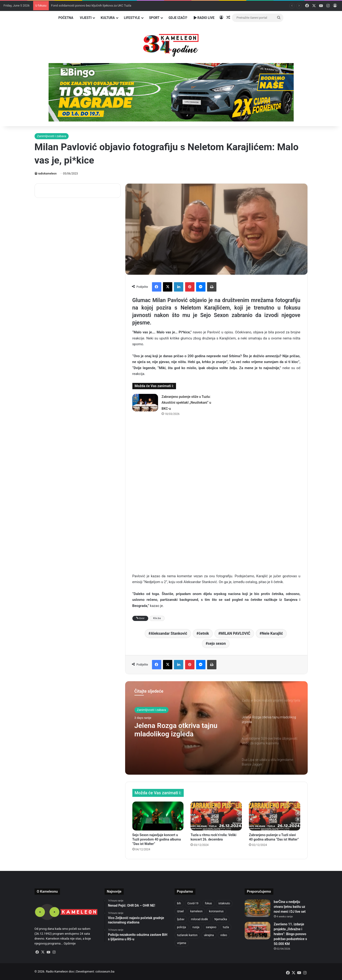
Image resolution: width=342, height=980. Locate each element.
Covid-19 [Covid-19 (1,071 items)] (193, 903)
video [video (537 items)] (224, 935)
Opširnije (70, 943)
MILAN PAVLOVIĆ (235, 633)
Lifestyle (132, 18)
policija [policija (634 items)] (182, 927)
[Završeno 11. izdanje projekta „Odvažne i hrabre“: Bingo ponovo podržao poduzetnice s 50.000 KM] (257, 931)
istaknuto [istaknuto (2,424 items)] (224, 903)
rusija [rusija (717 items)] (196, 927)
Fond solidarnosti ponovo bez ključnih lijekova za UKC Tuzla (91, 5)
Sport (154, 18)
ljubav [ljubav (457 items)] (181, 919)
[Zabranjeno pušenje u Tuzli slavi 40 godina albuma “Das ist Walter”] (275, 816)
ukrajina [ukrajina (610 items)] (209, 935)
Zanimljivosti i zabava (52, 136)
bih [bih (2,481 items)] (179, 903)
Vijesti (86, 18)
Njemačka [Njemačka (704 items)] (221, 919)
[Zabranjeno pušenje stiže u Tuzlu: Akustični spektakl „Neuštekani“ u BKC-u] (145, 403)
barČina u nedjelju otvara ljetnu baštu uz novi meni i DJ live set (290, 907)
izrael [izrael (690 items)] (181, 911)
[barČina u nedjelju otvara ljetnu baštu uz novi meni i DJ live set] (257, 908)
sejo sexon (217, 643)
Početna (66, 18)
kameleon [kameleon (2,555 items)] (196, 911)
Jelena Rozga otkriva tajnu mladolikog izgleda (176, 730)
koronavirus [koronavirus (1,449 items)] (216, 911)
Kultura (108, 18)
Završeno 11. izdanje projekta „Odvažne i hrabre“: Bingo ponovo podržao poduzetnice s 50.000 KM (290, 934)
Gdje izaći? (178, 18)
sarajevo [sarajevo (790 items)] (211, 927)
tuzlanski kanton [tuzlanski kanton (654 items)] (187, 935)
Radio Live (204, 18)
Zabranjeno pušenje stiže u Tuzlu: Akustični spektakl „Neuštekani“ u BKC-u (186, 403)
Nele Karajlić (272, 633)
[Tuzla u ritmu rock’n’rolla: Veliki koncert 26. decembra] (216, 816)
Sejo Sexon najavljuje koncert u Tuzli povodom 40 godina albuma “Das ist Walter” (157, 839)
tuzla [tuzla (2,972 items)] (226, 927)
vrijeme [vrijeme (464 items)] (182, 943)
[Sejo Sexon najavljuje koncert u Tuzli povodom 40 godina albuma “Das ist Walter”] (158, 816)
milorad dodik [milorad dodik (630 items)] (199, 919)
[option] (216, 728)
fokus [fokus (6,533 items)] (208, 903)
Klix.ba (157, 618)
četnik (204, 633)
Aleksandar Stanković (169, 633)
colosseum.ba (105, 971)
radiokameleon (47, 174)
